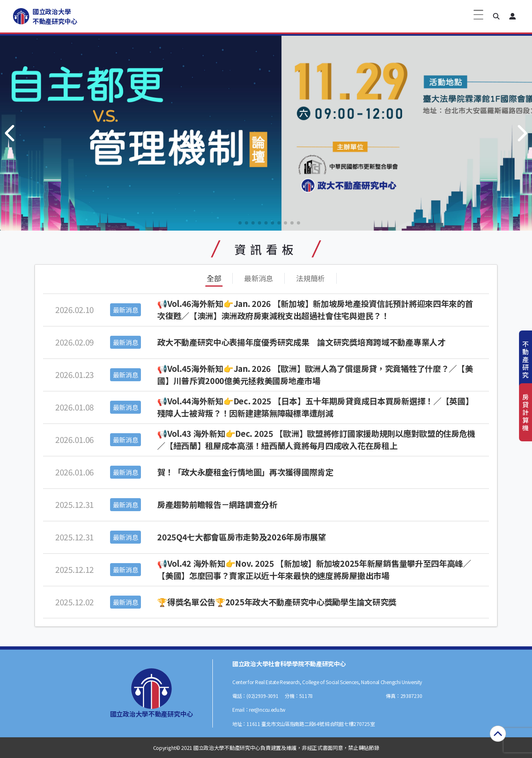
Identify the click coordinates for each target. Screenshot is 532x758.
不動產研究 (526, 360)
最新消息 (258, 278)
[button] (496, 16)
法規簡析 (310, 278)
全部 (214, 278)
